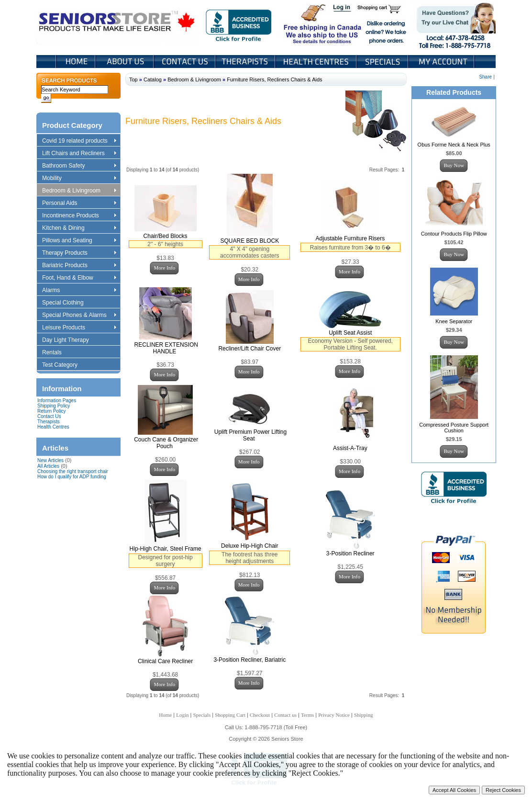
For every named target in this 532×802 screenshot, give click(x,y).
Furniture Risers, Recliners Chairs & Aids (274, 79)
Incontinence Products (79, 216)
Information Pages (57, 401)
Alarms (79, 291)
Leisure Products (79, 328)
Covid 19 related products (80, 141)
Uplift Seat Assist (350, 333)
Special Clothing (67, 303)
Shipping (364, 715)
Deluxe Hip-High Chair (249, 546)
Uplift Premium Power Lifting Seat (250, 435)
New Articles (50, 460)
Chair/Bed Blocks (166, 236)
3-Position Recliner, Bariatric (249, 660)
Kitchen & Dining (79, 228)
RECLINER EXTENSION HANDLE (166, 348)
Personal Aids (79, 203)
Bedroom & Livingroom (79, 191)
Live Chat (453, 23)
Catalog (153, 79)
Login (343, 9)
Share (485, 77)
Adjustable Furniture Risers (350, 238)
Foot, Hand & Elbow (79, 278)
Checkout (260, 715)
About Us (125, 62)
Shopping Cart (382, 9)
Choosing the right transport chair (73, 471)
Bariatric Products (79, 266)
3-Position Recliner (350, 553)
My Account (442, 62)
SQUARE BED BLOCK (249, 241)
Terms (307, 715)
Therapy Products (79, 253)
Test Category (64, 365)
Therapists (246, 62)
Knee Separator (454, 321)
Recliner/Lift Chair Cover (249, 349)
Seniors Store (117, 23)
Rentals (56, 353)
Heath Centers (317, 62)
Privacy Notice (334, 715)
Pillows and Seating (79, 241)
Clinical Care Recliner (165, 661)
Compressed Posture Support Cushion (454, 428)
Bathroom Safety (79, 166)
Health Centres (53, 427)
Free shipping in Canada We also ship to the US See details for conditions (303, 23)
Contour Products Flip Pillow (454, 234)
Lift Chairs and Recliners (79, 154)
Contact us (285, 715)
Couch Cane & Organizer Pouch (166, 443)
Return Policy (51, 411)
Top (133, 79)
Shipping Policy (54, 406)
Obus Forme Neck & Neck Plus (454, 145)
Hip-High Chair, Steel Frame (166, 549)
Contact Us (185, 62)
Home (76, 62)
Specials (383, 62)
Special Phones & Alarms (80, 316)
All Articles (48, 466)
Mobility (79, 179)
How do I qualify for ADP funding (72, 477)
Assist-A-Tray (350, 448)
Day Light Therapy (70, 340)
